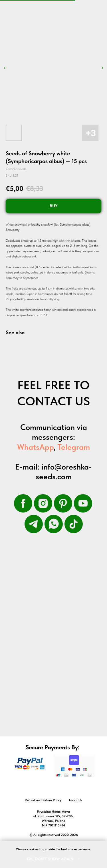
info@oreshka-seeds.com (64, 472)
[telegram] (34, 524)
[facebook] (23, 503)
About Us (75, 800)
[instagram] (43, 503)
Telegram (74, 447)
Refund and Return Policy (43, 800)
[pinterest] (63, 503)
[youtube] (83, 503)
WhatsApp (35, 447)
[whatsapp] (54, 524)
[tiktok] (74, 524)
